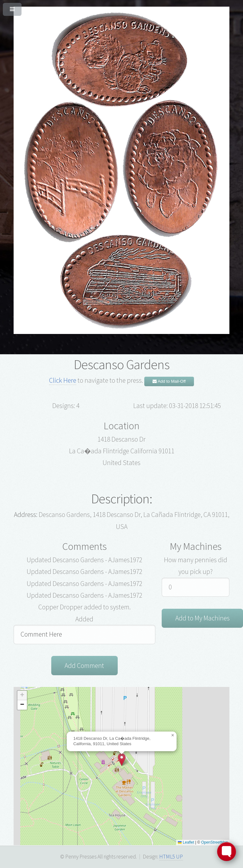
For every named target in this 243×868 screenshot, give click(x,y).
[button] (122, 760)
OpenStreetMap (215, 842)
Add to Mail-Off (169, 381)
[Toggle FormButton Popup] (227, 852)
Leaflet (186, 842)
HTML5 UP (171, 857)
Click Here (63, 380)
